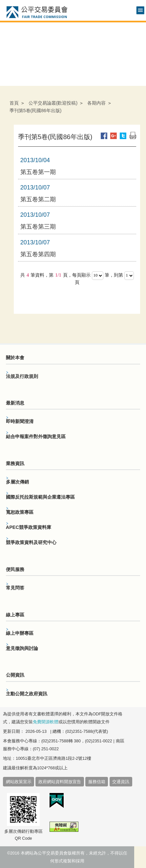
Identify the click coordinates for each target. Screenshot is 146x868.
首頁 (14, 103)
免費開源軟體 (46, 722)
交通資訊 (121, 782)
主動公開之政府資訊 (27, 694)
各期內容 (96, 103)
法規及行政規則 (22, 376)
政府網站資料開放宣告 (60, 782)
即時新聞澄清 (20, 421)
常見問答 (15, 588)
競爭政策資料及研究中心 (31, 542)
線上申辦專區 (20, 633)
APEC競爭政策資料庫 (29, 527)
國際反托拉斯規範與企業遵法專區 (40, 497)
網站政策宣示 (19, 782)
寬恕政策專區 (20, 512)
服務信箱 (97, 782)
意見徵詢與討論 (22, 648)
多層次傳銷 (17, 482)
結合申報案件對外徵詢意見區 (36, 436)
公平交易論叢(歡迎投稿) (53, 103)
